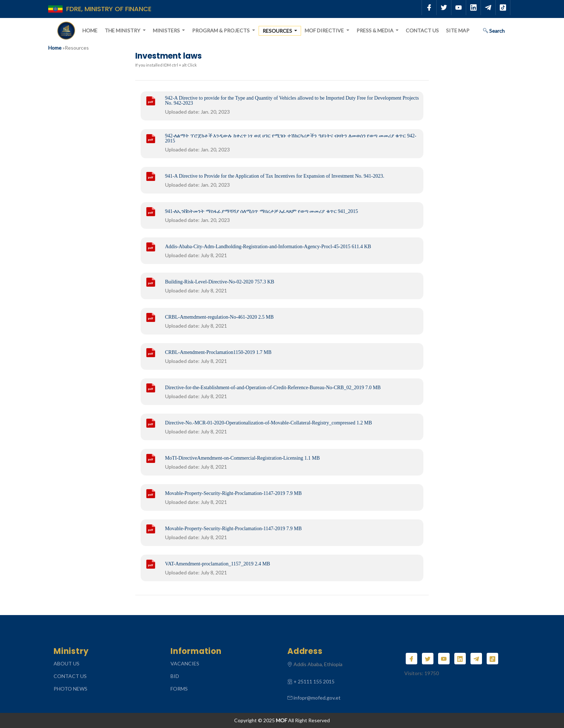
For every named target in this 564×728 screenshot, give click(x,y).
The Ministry (123, 30)
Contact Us (422, 30)
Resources (278, 31)
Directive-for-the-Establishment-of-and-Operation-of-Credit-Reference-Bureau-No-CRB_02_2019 (273, 388)
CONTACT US (70, 676)
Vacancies (185, 663)
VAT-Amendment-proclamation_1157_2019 (218, 564)
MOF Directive (325, 30)
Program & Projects (221, 30)
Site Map (458, 30)
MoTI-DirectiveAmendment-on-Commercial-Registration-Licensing (242, 458)
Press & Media (376, 30)
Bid (175, 676)
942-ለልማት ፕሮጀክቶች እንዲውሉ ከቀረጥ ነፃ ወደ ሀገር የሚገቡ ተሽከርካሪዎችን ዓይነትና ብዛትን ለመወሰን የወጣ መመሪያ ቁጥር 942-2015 (291, 138)
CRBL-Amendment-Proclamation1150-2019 (218, 352)
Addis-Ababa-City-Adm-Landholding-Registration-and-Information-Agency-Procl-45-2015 (268, 247)
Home (90, 30)
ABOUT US (67, 663)
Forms (179, 689)
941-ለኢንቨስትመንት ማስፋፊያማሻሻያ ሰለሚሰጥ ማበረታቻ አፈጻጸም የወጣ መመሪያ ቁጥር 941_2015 (262, 211)
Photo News (70, 689)
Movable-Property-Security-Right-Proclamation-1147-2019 (233, 493)
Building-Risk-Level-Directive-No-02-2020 (220, 282)
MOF (281, 720)
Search (494, 31)
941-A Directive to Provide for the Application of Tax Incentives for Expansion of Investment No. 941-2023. (275, 176)
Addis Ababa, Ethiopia (318, 664)
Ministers (167, 30)
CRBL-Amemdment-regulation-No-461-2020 (219, 317)
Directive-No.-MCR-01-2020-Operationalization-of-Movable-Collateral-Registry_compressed (269, 423)
